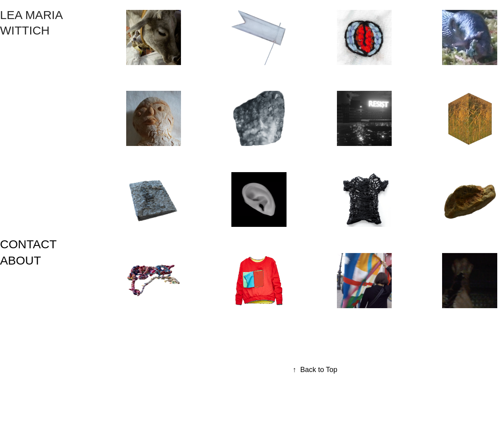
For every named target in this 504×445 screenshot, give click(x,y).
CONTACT (28, 244)
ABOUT (20, 260)
